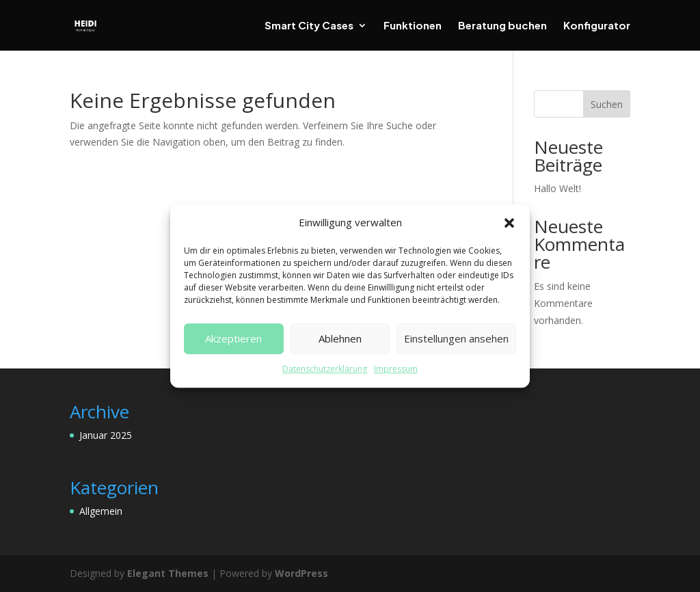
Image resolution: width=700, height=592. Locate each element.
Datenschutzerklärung (325, 369)
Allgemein (101, 511)
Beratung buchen (502, 26)
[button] (509, 223)
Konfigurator (597, 26)
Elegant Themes (168, 573)
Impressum (396, 369)
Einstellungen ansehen (456, 339)
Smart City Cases (309, 26)
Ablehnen (340, 339)
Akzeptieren (233, 339)
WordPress (301, 573)
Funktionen (413, 26)
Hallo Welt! (557, 188)
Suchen (607, 104)
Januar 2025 (106, 435)
